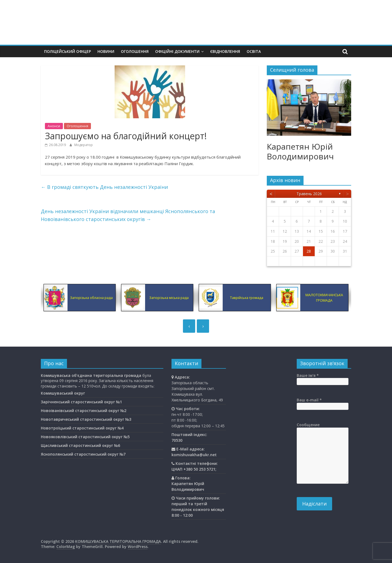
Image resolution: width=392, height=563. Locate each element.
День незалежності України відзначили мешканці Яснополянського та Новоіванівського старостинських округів (128, 215)
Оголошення (135, 51)
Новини (106, 51)
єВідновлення (225, 51)
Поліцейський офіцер (68, 51)
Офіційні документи (177, 51)
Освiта (254, 51)
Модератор (84, 145)
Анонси (54, 126)
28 (309, 251)
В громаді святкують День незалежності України (104, 187)
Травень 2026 (309, 194)
